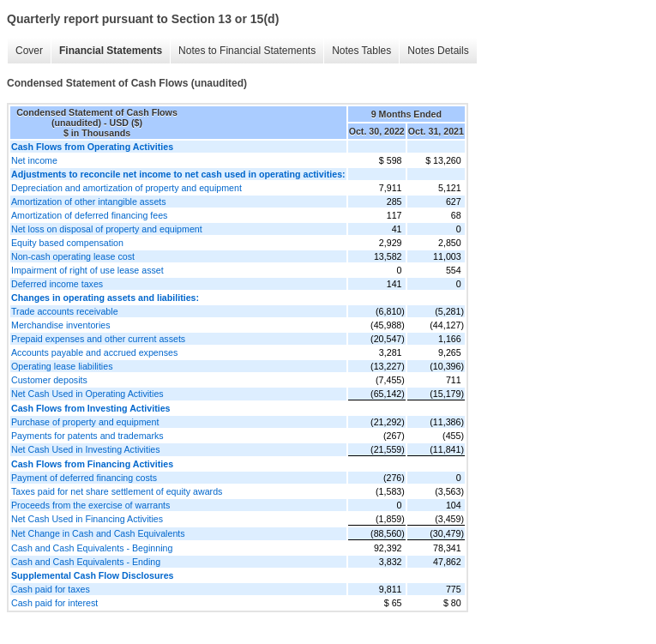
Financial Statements (111, 51)
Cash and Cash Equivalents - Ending (86, 562)
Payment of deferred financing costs (84, 478)
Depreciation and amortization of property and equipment (126, 188)
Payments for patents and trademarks (87, 436)
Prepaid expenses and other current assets (98, 339)
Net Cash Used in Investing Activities (86, 449)
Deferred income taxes (57, 284)
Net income (34, 160)
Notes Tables (361, 51)
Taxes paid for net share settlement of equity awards (117, 491)
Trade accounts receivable (65, 311)
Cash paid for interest (54, 603)
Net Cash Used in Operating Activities (87, 394)
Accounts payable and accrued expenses (94, 352)
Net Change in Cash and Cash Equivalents (98, 533)
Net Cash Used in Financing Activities (87, 519)
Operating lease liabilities (62, 366)
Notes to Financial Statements (247, 51)
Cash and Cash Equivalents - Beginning (92, 548)
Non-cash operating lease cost (73, 256)
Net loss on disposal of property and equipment (107, 229)
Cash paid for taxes (51, 589)
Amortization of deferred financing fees (89, 215)
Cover (29, 51)
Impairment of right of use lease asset (87, 270)
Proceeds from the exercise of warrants (90, 505)
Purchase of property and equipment (85, 422)
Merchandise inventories (61, 325)
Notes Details (438, 51)
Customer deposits (49, 380)
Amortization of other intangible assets (89, 202)
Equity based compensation (67, 243)
